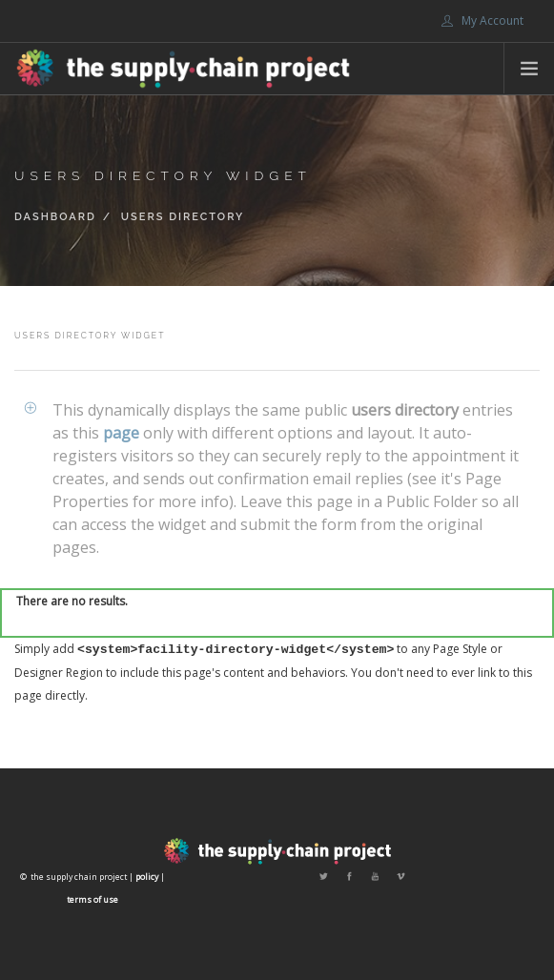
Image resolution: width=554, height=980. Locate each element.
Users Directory (183, 217)
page (121, 433)
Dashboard (55, 217)
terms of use (92, 900)
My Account (482, 20)
